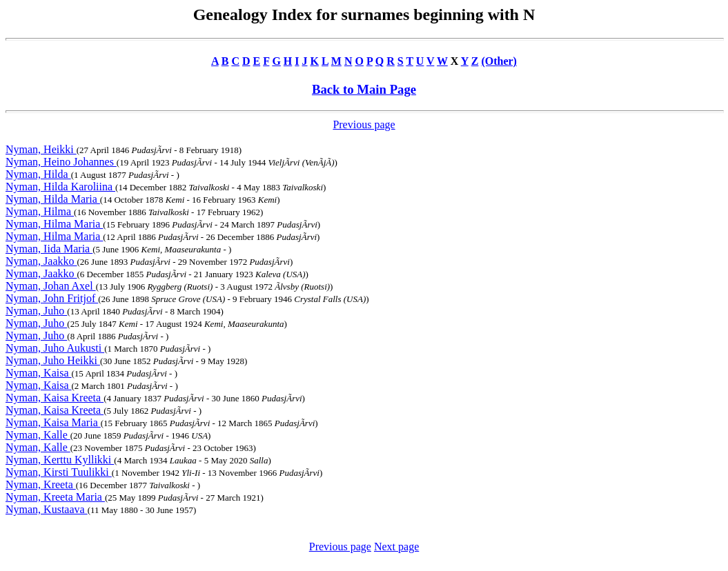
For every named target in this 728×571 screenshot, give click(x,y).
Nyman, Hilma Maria (54, 224)
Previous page (364, 124)
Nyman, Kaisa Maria (53, 422)
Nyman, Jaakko (41, 261)
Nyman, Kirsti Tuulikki (59, 472)
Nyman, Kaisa (39, 373)
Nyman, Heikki (41, 149)
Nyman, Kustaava (47, 509)
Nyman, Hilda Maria (53, 199)
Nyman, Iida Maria (49, 249)
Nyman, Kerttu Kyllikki (60, 460)
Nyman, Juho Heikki (53, 360)
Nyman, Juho (36, 311)
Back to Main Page (364, 89)
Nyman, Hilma (40, 211)
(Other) (499, 61)
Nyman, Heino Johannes (61, 162)
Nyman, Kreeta (41, 484)
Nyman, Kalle (38, 435)
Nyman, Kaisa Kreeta (55, 398)
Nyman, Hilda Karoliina (60, 187)
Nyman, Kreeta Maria (55, 497)
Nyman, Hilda (38, 174)
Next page (396, 547)
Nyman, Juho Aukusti (55, 348)
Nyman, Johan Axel (51, 286)
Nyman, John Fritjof (52, 298)
